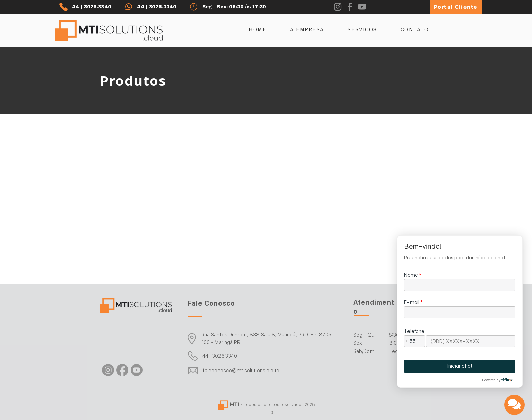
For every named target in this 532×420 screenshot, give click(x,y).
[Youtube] (137, 370)
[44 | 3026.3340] (90, 7)
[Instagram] (338, 7)
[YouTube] (362, 7)
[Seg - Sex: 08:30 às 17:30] (235, 7)
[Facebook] (350, 7)
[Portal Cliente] (456, 7)
